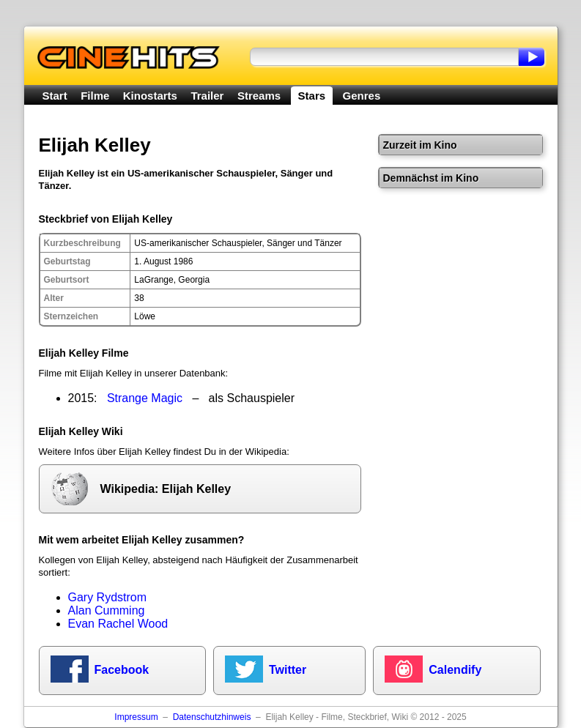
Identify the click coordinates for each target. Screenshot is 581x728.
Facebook (122, 670)
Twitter (288, 670)
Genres (362, 96)
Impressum (136, 717)
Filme (95, 96)
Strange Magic (145, 398)
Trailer (207, 96)
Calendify (455, 670)
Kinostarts (150, 96)
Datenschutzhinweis (212, 717)
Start (55, 96)
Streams (259, 96)
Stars (312, 96)
